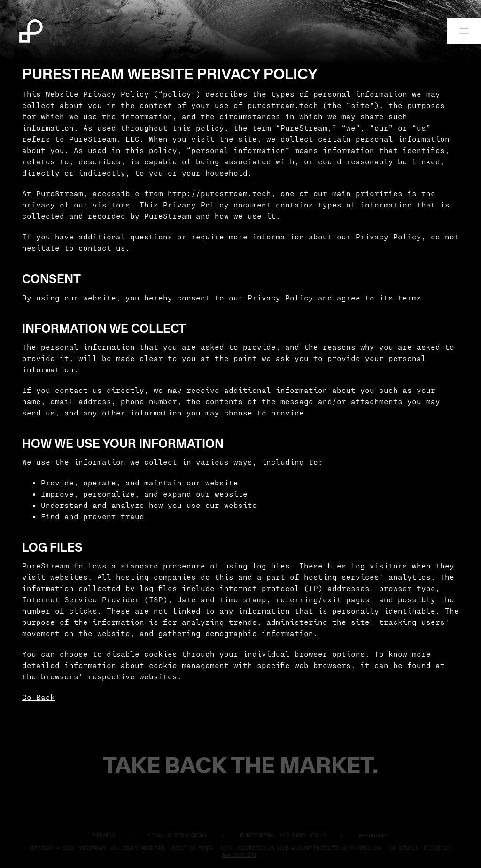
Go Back (39, 697)
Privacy (104, 835)
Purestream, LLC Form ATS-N (283, 835)
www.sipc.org (239, 855)
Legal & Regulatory (178, 835)
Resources (374, 835)
